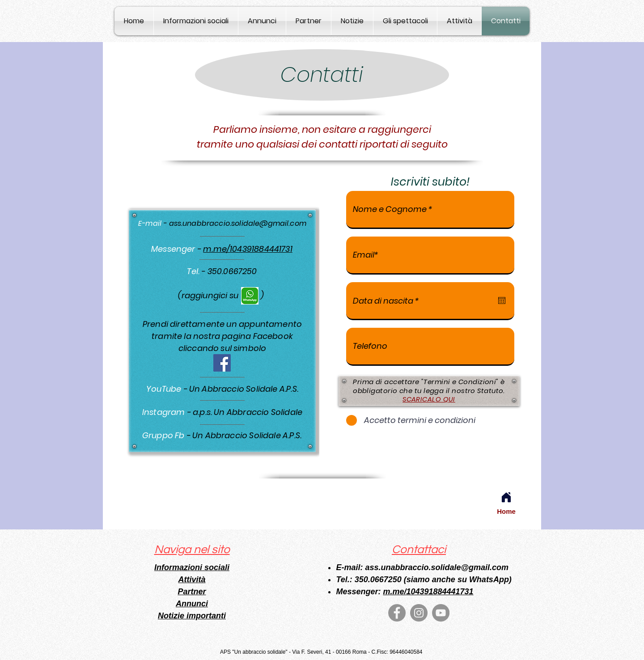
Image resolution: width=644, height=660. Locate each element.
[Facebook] (222, 363)
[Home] (506, 497)
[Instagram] (419, 613)
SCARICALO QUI (429, 399)
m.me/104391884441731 (248, 249)
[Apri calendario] (502, 300)
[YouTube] (441, 613)
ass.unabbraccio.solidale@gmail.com (238, 223)
